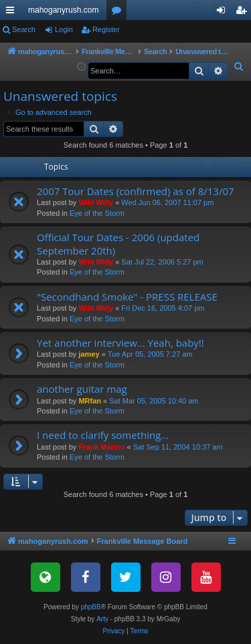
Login (64, 29)
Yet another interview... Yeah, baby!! (120, 343)
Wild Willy (96, 202)
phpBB (91, 607)
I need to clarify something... (103, 435)
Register (106, 29)
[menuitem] (239, 67)
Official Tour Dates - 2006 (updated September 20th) (118, 244)
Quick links (13, 13)
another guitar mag (82, 389)
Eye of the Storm (97, 213)
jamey (89, 354)
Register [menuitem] (244, 13)
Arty (102, 619)
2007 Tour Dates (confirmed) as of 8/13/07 (136, 191)
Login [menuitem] (224, 13)
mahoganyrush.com (63, 10)
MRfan (90, 401)
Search (24, 29)
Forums (119, 13)
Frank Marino (101, 447)
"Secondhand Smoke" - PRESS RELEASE (127, 297)
